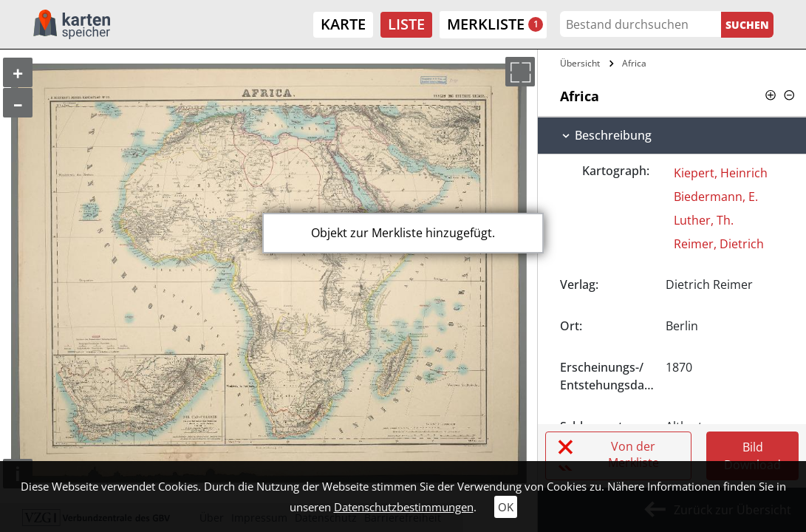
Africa (634, 63)
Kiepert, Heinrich (721, 173)
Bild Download (752, 456)
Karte (343, 24)
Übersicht (580, 63)
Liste (406, 24)
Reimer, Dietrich (719, 244)
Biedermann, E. (716, 197)
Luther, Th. (704, 220)
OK (506, 507)
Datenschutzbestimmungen (404, 507)
